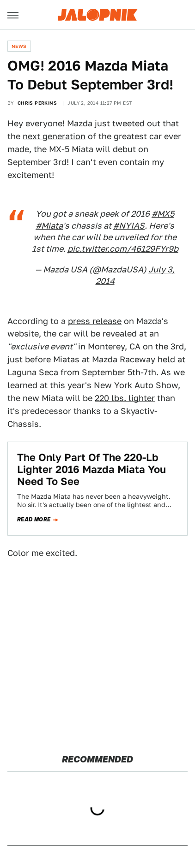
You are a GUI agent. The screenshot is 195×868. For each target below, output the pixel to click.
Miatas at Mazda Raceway (104, 359)
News (19, 46)
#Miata (49, 226)
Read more (34, 520)
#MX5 (163, 214)
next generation (54, 136)
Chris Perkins (37, 103)
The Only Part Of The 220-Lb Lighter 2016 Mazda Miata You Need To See (91, 469)
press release (95, 321)
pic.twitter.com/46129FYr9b (123, 249)
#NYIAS (129, 226)
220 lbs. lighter (125, 398)
